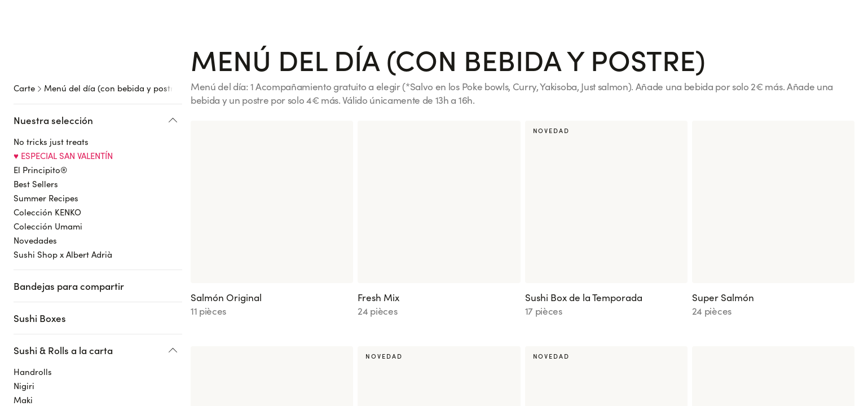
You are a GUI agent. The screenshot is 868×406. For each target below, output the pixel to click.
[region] (102, 201)
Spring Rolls (37, 356)
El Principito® (40, 98)
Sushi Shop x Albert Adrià (63, 182)
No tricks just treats (51, 69)
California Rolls (43, 342)
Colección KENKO (47, 140)
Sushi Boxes (40, 246)
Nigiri (24, 314)
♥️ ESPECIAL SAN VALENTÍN (63, 83)
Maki (23, 328)
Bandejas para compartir (69, 214)
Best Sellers (36, 112)
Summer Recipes (46, 126)
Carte (24, 52)
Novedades (35, 168)
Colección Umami (48, 154)
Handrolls (33, 299)
